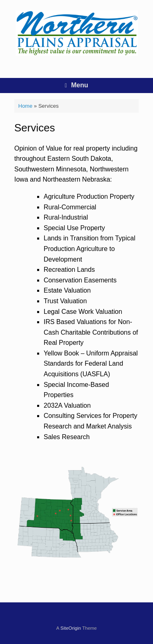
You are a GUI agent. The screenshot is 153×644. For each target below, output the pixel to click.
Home (25, 106)
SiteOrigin (71, 628)
